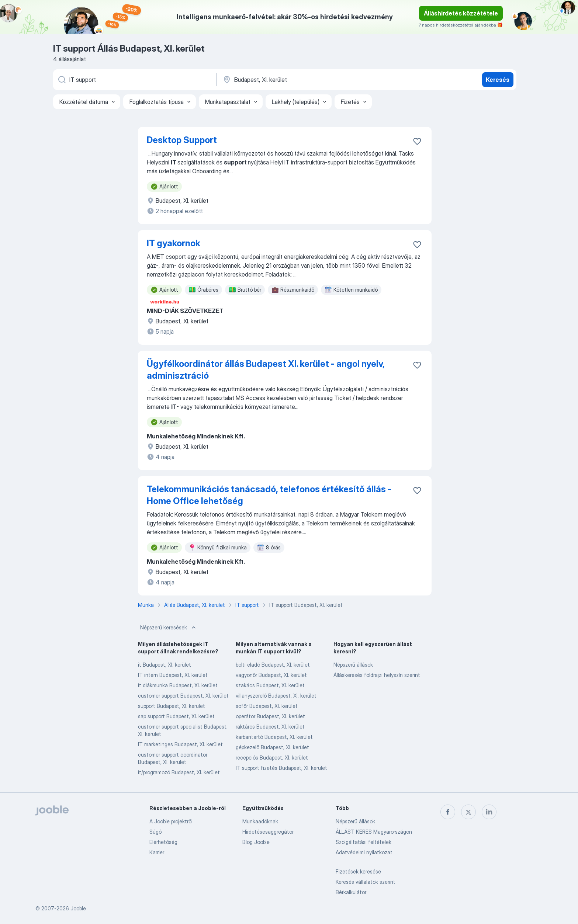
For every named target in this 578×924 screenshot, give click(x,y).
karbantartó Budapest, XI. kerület (274, 737)
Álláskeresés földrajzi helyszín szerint (377, 675)
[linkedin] (489, 812)
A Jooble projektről (171, 821)
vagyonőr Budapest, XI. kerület (271, 675)
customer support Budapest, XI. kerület (183, 696)
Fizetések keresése (358, 871)
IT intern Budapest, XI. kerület (173, 675)
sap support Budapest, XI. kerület (176, 716)
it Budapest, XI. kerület (165, 665)
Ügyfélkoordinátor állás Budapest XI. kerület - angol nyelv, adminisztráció (266, 370)
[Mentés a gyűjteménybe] (417, 141)
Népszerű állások (353, 665)
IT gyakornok (174, 243)
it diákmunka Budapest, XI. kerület (178, 685)
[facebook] (448, 812)
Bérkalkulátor (351, 892)
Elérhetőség (163, 842)
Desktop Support (182, 140)
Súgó (155, 832)
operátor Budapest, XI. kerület (270, 716)
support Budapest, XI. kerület (172, 706)
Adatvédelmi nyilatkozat (364, 852)
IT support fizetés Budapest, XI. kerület (281, 768)
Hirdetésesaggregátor (268, 832)
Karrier (157, 852)
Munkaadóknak (260, 821)
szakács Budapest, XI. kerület (270, 685)
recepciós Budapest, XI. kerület (272, 758)
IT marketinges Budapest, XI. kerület (180, 744)
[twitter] (468, 812)
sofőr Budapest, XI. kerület (267, 706)
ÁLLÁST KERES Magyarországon (374, 832)
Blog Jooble (256, 842)
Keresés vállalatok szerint (366, 882)
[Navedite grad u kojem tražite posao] (299, 80)
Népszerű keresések (169, 628)
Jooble (78, 908)
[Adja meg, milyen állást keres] (134, 80)
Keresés (498, 80)
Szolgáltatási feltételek (364, 842)
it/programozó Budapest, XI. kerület (179, 772)
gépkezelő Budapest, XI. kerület (272, 747)
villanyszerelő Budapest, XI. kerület (276, 696)
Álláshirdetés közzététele (461, 13)
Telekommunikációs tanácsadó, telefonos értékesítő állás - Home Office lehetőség (269, 495)
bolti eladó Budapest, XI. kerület (273, 665)
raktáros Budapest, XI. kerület (270, 727)
